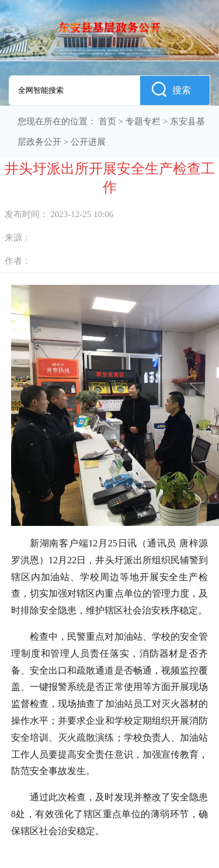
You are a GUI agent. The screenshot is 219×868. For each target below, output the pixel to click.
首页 (107, 121)
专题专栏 (143, 121)
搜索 (171, 89)
